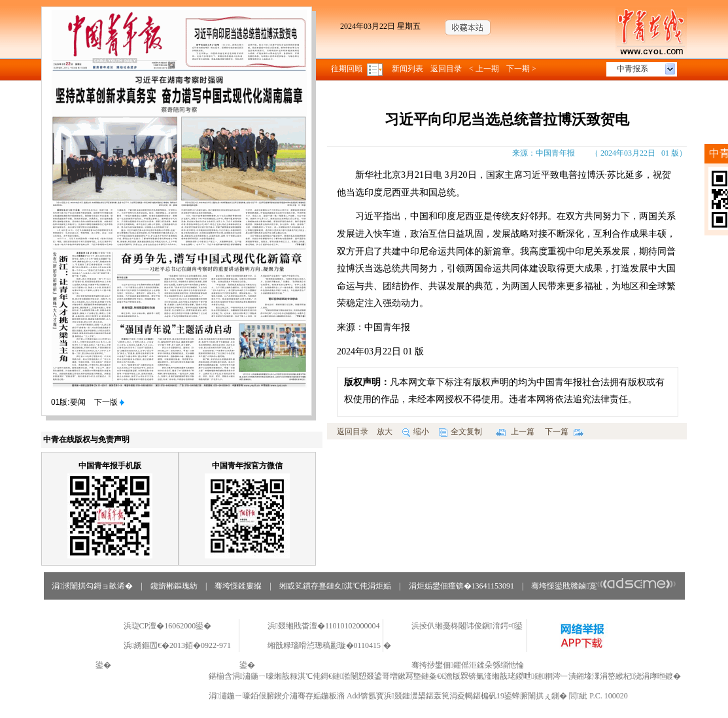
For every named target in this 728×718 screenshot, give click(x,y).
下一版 (109, 402)
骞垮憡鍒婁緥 (238, 586)
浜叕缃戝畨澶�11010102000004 (324, 626)
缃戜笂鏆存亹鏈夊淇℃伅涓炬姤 (335, 586)
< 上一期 (484, 69)
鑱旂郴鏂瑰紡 (174, 586)
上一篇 (515, 432)
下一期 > (521, 69)
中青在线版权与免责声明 (86, 439)
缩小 (416, 432)
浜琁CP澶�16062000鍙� (168, 626)
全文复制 (460, 432)
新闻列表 (407, 69)
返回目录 (446, 69)
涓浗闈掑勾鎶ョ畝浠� (92, 586)
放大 (385, 432)
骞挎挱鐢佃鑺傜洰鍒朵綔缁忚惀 (468, 665)
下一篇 (564, 432)
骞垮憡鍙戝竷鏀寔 (603, 586)
